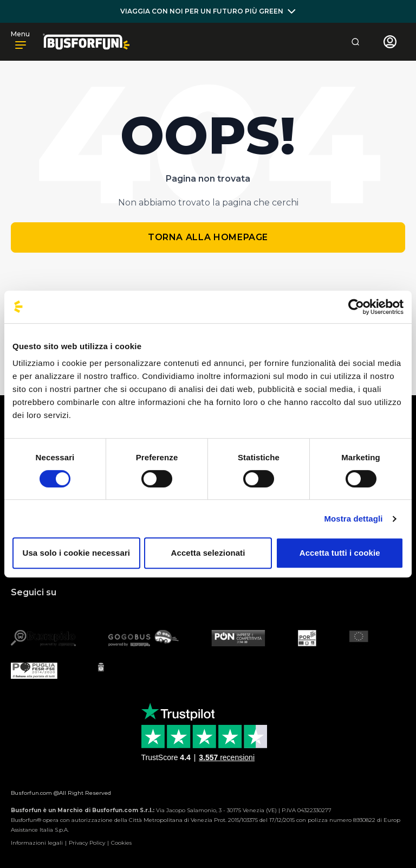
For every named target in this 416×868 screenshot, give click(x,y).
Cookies (121, 843)
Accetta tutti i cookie (340, 553)
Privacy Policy (87, 843)
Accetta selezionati (208, 553)
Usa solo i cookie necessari (77, 553)
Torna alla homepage (208, 237)
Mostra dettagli (353, 519)
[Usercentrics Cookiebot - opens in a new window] (356, 307)
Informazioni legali (37, 843)
